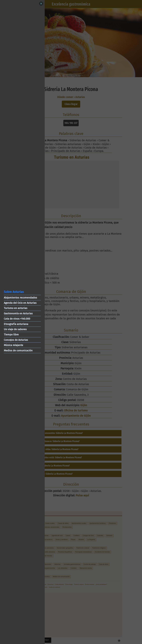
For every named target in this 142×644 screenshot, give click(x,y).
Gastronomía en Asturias (18, 313)
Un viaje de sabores (15, 329)
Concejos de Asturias (16, 340)
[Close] (41, 4)
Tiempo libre (11, 335)
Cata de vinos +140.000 (17, 319)
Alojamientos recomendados (20, 298)
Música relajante (13, 345)
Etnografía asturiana (16, 324)
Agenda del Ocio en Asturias (20, 303)
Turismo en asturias (16, 308)
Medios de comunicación (18, 350)
